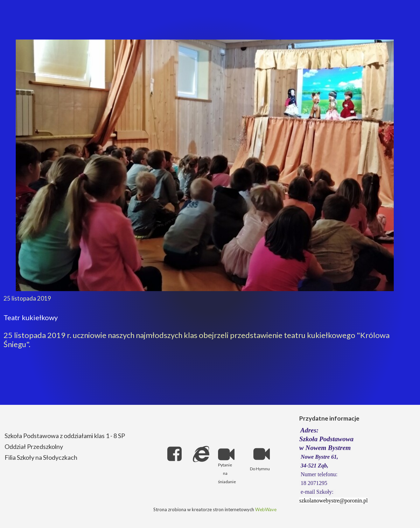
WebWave (266, 509)
